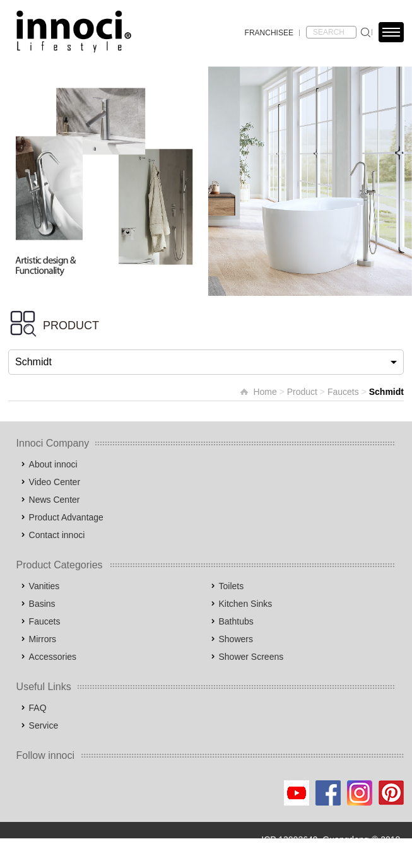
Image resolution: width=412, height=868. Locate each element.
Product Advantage (66, 517)
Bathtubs (236, 621)
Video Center (55, 482)
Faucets (343, 392)
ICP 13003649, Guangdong (315, 840)
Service (44, 725)
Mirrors (43, 639)
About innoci (53, 464)
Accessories (53, 657)
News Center (55, 500)
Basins (42, 604)
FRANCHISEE (269, 33)
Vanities (44, 586)
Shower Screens (251, 657)
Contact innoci (57, 535)
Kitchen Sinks (246, 604)
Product (302, 392)
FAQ (38, 708)
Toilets (232, 586)
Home (265, 392)
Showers (236, 639)
